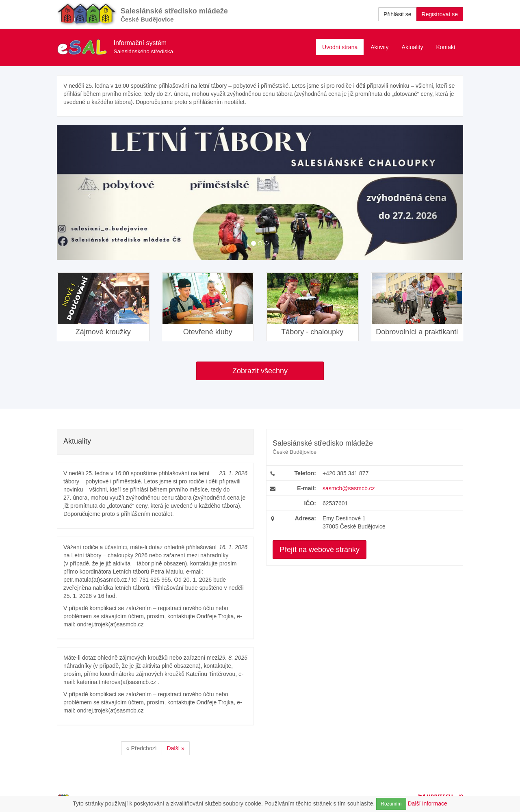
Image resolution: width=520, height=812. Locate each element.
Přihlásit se (397, 14)
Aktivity (379, 47)
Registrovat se (440, 14)
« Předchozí (142, 748)
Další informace (428, 803)
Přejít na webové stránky (320, 550)
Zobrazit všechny (260, 371)
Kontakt (446, 47)
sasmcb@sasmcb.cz (349, 488)
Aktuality (413, 47)
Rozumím (391, 804)
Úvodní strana (340, 47)
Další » (176, 748)
